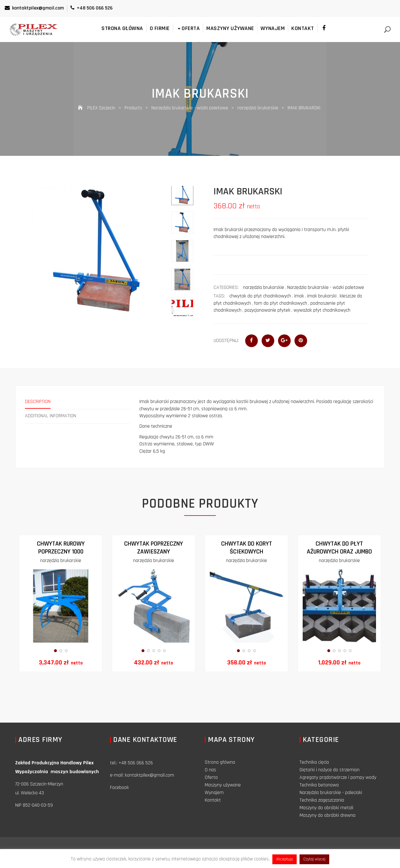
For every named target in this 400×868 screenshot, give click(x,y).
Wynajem (273, 28)
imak (299, 296)
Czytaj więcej (314, 859)
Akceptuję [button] (285, 859)
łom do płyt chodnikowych (281, 303)
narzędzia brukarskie (264, 287)
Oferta (188, 28)
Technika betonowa (319, 785)
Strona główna (122, 28)
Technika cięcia (314, 762)
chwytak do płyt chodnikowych (260, 296)
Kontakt (303, 28)
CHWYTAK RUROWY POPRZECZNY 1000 (61, 548)
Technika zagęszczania (322, 800)
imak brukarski (322, 296)
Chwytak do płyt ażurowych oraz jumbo (339, 548)
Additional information (51, 416)
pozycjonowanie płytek (267, 310)
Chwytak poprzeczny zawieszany (154, 548)
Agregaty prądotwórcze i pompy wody (338, 777)
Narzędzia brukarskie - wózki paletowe (326, 287)
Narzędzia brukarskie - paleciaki (331, 793)
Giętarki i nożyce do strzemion (330, 770)
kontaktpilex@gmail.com (34, 8)
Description (38, 402)
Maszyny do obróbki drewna (327, 815)
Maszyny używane (230, 28)
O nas (210, 770)
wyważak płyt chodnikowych (322, 310)
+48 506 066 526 (91, 8)
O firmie (160, 28)
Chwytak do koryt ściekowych (247, 548)
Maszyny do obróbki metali (326, 808)
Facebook (119, 788)
